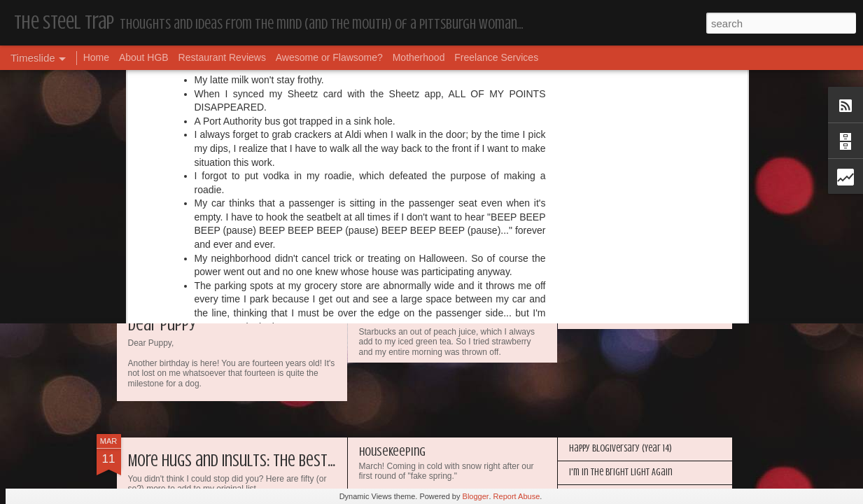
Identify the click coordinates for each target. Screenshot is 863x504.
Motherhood (419, 57)
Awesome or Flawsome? (329, 57)
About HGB (144, 57)
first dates (322, 76)
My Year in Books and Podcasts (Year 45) (456, 196)
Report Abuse (517, 496)
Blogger (476, 496)
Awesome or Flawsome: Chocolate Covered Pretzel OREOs (673, 222)
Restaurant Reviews (222, 57)
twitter (486, 76)
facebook (275, 76)
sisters (453, 76)
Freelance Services (496, 57)
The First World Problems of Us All (442, 297)
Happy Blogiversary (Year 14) (620, 448)
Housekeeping (594, 174)
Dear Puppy (162, 325)
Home (96, 57)
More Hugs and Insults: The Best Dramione (259, 461)
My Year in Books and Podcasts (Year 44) (642, 317)
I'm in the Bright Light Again (621, 472)
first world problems (391, 76)
